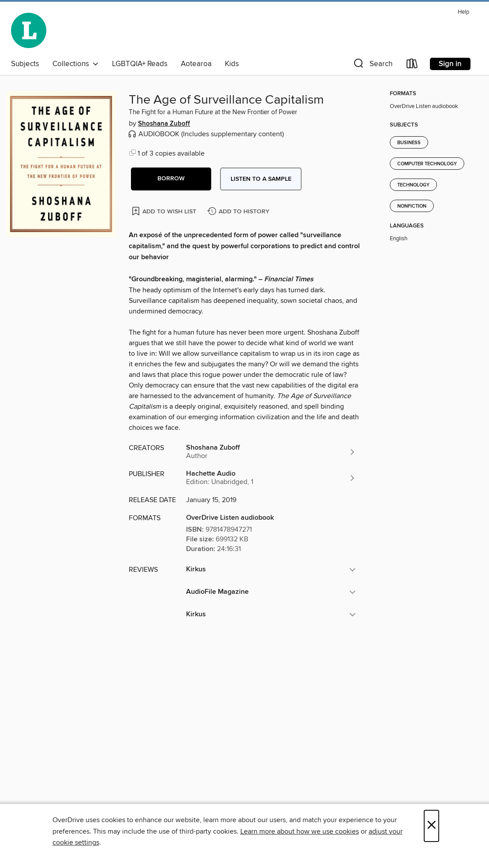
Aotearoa (196, 64)
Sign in (450, 64)
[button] (372, 65)
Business (409, 143)
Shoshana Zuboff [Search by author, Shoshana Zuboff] (164, 124)
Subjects (25, 64)
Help (463, 12)
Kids (232, 64)
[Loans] (412, 65)
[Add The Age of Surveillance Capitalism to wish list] (165, 211)
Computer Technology (427, 164)
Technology (413, 185)
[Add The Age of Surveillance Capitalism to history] (239, 212)
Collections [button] (76, 64)
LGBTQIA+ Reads (140, 64)
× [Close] (431, 826)
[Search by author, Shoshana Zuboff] (271, 452)
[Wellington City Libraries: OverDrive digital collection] (29, 30)
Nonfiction (412, 206)
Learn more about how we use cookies (300, 831)
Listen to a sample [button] (261, 179)
